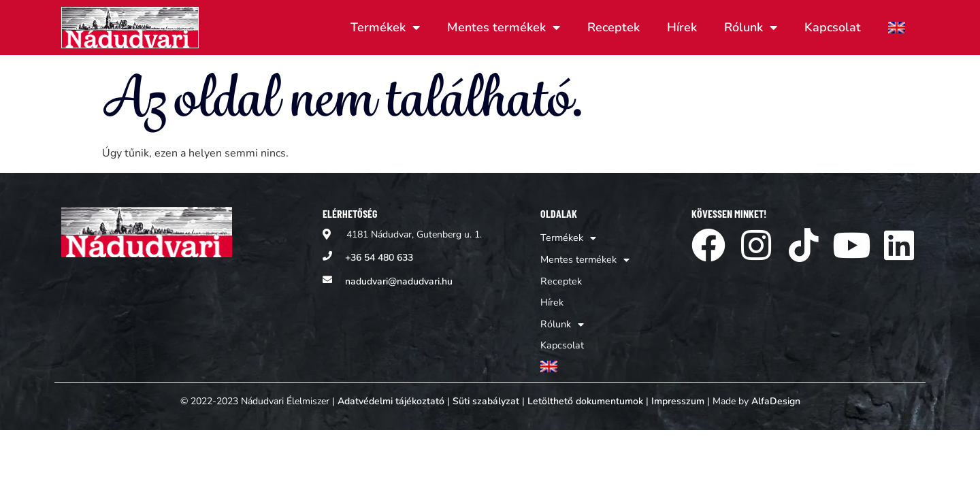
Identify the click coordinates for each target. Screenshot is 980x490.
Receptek (614, 27)
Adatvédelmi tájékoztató (391, 394)
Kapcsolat (833, 27)
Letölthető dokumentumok (585, 394)
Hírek (682, 27)
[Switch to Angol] (897, 27)
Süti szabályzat (486, 394)
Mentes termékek (504, 27)
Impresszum (678, 394)
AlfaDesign (776, 394)
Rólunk (751, 27)
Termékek (385, 27)
